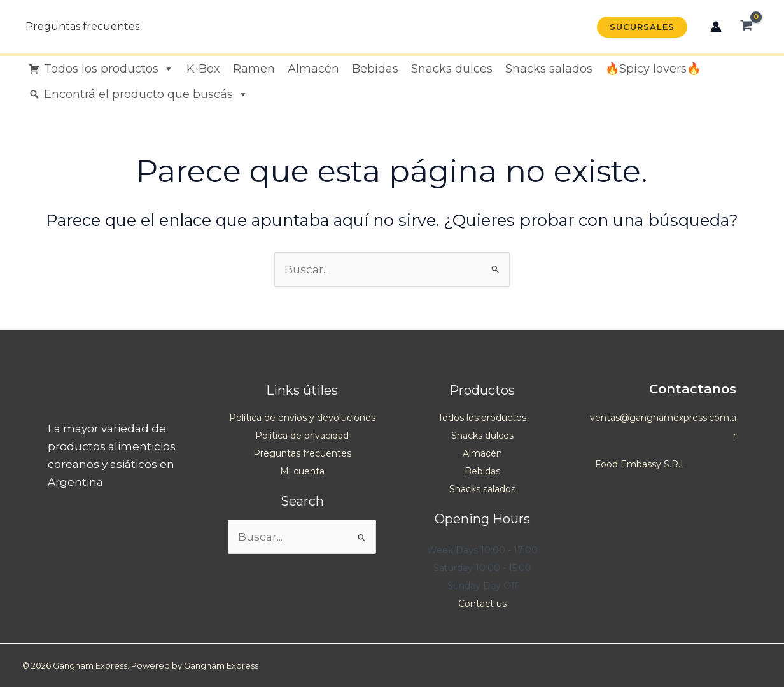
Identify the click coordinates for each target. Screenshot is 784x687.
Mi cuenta (302, 471)
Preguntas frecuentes (82, 26)
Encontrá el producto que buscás (146, 94)
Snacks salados (549, 69)
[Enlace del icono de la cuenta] (716, 27)
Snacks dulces (452, 69)
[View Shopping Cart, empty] (746, 27)
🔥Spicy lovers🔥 (653, 69)
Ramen (254, 69)
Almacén (313, 69)
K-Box (203, 69)
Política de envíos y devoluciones (302, 418)
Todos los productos (109, 69)
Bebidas (375, 69)
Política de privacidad (302, 436)
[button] (642, 27)
